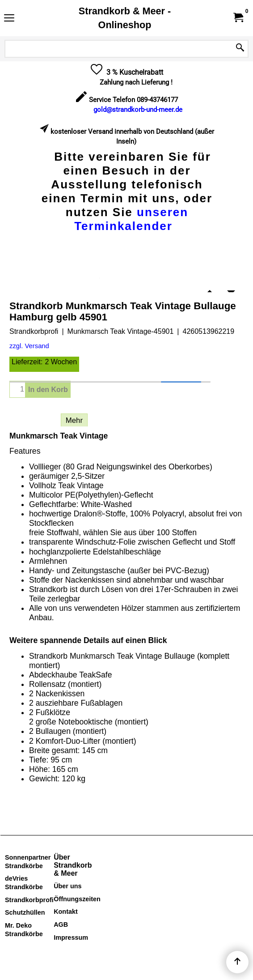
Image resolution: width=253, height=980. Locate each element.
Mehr (74, 420)
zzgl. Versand (29, 346)
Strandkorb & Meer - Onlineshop (125, 18)
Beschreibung (33, 420)
